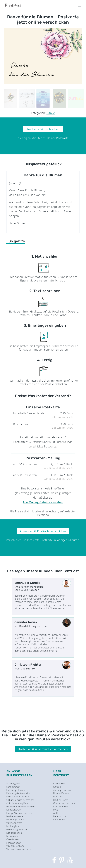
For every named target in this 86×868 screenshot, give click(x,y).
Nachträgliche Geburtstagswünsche (17, 828)
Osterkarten (12, 839)
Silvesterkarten (14, 843)
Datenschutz (60, 816)
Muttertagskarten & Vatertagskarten (16, 821)
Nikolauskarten (14, 836)
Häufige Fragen (61, 800)
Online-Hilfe (59, 783)
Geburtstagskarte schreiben (20, 800)
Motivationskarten (15, 816)
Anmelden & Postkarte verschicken (43, 531)
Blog (55, 810)
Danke (51, 113)
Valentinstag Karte (15, 846)
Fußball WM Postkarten (18, 797)
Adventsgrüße (13, 783)
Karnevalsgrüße (14, 810)
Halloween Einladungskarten (20, 806)
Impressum (59, 820)
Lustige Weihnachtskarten (19, 813)
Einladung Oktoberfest (18, 790)
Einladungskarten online (18, 793)
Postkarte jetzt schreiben (43, 129)
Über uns (58, 797)
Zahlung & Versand (63, 790)
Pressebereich (61, 806)
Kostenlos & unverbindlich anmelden (43, 749)
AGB (55, 813)
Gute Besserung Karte (17, 803)
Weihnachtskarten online (19, 849)
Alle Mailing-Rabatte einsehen (43, 502)
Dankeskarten (13, 787)
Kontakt (57, 787)
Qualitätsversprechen (64, 803)
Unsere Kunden (61, 793)
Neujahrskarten (14, 833)
